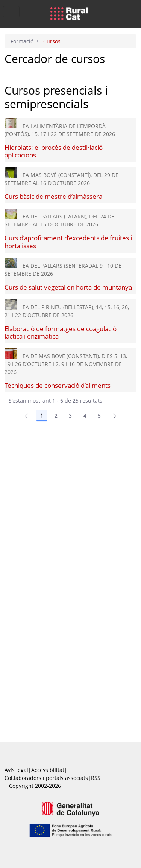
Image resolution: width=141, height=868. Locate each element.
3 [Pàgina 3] (70, 416)
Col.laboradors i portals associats (46, 778)
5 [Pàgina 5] (99, 416)
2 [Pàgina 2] (56, 416)
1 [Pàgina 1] (42, 416)
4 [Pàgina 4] (85, 416)
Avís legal (16, 770)
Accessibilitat (48, 770)
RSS (96, 778)
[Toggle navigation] (11, 12)
